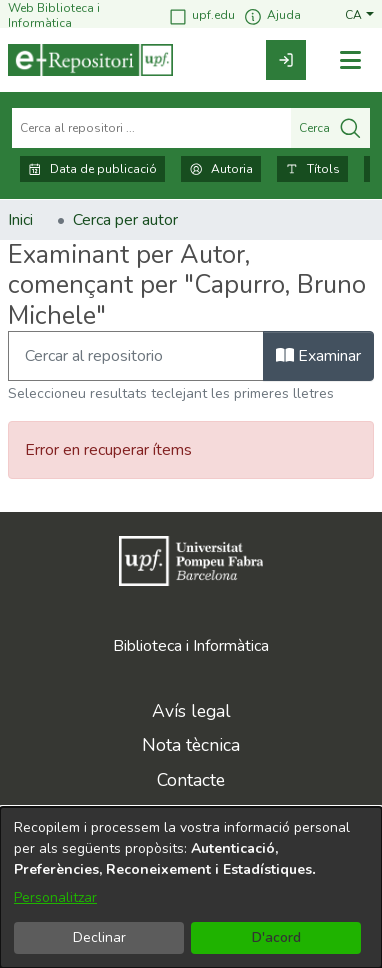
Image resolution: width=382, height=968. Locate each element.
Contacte (191, 780)
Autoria (221, 169)
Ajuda (272, 16)
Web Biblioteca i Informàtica (54, 15)
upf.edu (201, 16)
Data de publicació (92, 169)
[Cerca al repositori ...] (151, 128)
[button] (359, 15)
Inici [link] (20, 220)
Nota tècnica (191, 745)
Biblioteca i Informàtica (191, 646)
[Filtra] (136, 356)
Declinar (99, 937)
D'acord (276, 937)
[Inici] (90, 60)
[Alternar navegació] (350, 60)
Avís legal (191, 711)
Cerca (330, 128)
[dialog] (191, 887)
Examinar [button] (318, 356)
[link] (286, 60)
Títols (312, 169)
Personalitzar (55, 897)
